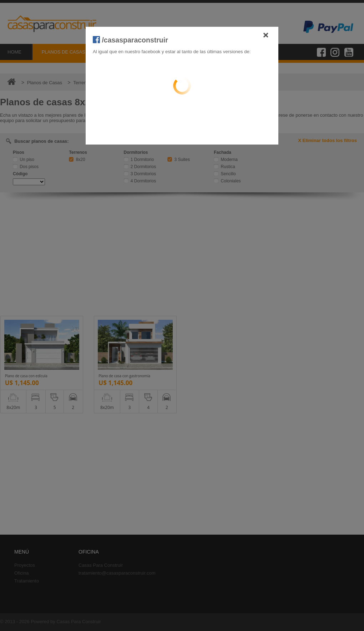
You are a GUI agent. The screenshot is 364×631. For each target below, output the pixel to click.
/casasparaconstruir (130, 40)
